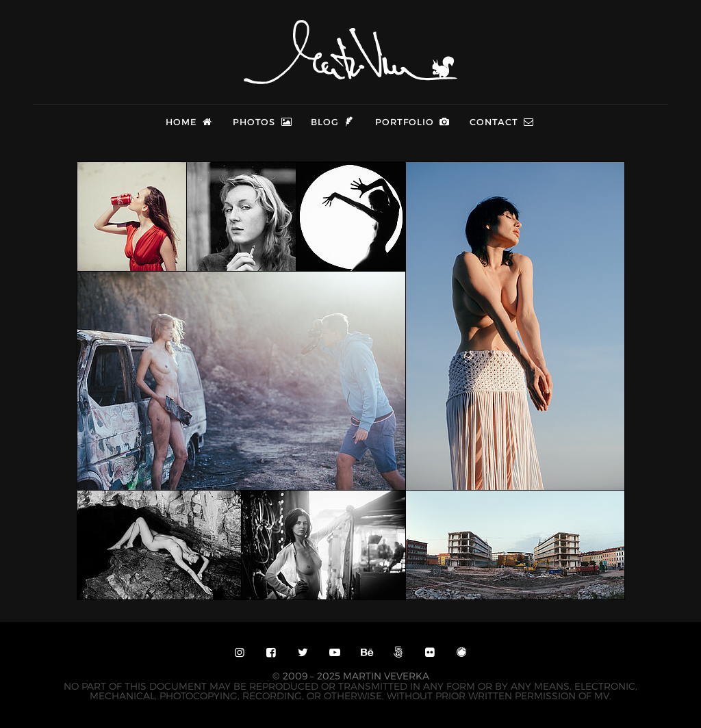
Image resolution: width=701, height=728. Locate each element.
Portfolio (413, 122)
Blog (333, 122)
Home (190, 122)
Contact (502, 122)
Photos (263, 122)
